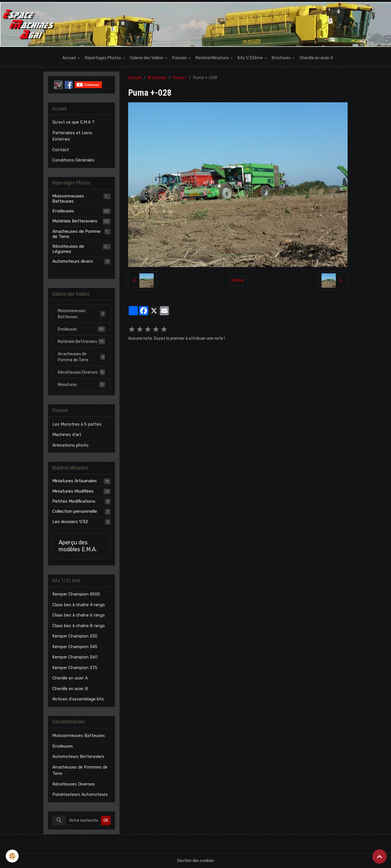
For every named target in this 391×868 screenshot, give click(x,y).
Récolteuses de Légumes (68, 249)
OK (106, 820)
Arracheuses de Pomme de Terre (76, 234)
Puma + (180, 78)
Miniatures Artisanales (75, 481)
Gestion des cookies (195, 861)
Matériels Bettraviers (82, 341)
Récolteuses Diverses (82, 372)
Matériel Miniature (213, 58)
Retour (238, 280)
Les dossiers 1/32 (70, 522)
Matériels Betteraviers (75, 221)
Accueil (70, 58)
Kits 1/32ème (251, 58)
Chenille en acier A (316, 58)
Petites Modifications (74, 501)
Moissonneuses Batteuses (68, 199)
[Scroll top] (380, 857)
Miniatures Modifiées (73, 491)
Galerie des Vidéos (147, 58)
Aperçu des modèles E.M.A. (78, 546)
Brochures (282, 58)
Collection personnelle (75, 511)
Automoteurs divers (73, 261)
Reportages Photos (103, 58)
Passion (180, 58)
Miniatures (82, 385)
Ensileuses (63, 211)
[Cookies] (12, 856)
